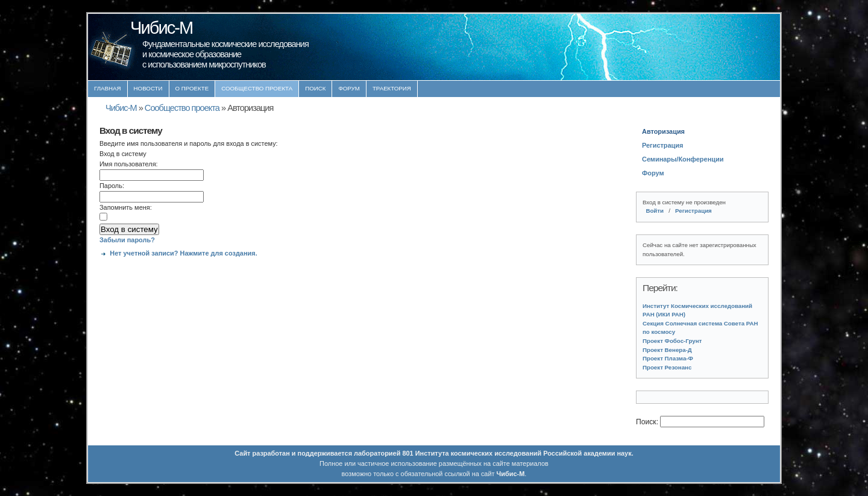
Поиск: (648, 422)
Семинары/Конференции (683, 159)
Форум (349, 88)
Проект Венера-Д (667, 350)
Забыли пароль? (127, 240)
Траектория (392, 88)
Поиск (315, 88)
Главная (108, 88)
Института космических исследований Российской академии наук (524, 453)
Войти (655, 211)
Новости (148, 88)
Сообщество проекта (257, 88)
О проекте (192, 88)
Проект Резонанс (667, 367)
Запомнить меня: (126, 207)
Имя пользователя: (129, 164)
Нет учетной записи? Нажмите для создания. (183, 253)
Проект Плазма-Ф (668, 358)
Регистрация (662, 145)
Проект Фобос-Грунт (672, 341)
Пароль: (112, 186)
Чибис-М (121, 108)
